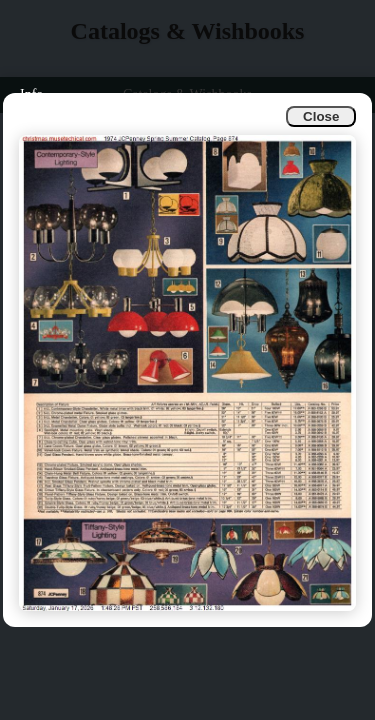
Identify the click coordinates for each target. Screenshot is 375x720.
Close (321, 116)
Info (31, 94)
